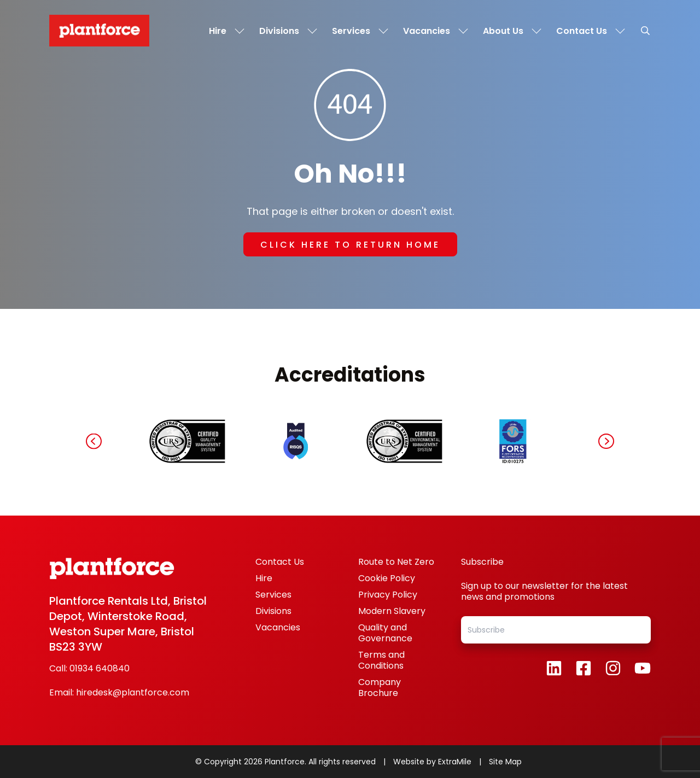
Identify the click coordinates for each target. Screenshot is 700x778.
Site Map (505, 762)
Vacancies (278, 627)
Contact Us (280, 562)
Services (273, 595)
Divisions (273, 611)
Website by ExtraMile (433, 762)
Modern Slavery (392, 611)
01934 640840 (100, 669)
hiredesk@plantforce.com (133, 693)
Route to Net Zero (396, 562)
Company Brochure (380, 688)
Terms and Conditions (381, 660)
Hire (264, 578)
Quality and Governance (385, 633)
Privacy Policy (388, 595)
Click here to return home (350, 245)
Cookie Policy (387, 578)
